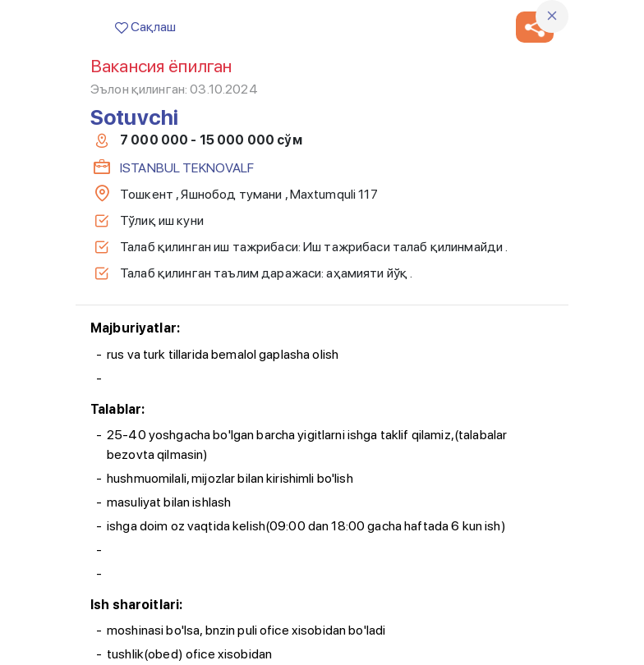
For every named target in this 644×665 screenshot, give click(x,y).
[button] (535, 27)
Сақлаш (145, 27)
